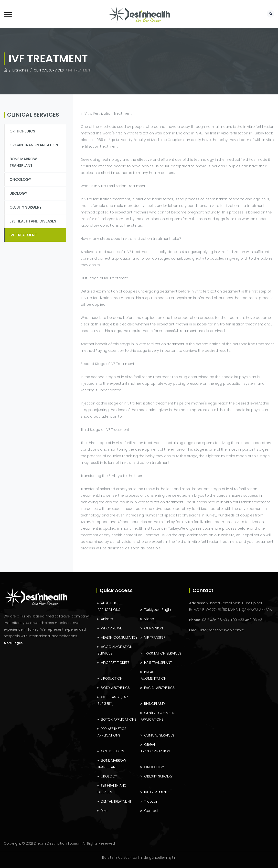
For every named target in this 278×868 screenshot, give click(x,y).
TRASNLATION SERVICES (163, 653)
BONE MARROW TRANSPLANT (23, 162)
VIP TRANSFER (155, 637)
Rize (104, 811)
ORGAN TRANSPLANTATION (34, 145)
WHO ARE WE (111, 628)
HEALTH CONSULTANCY (119, 637)
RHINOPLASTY (155, 704)
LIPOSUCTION (112, 678)
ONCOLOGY (20, 179)
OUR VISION (154, 628)
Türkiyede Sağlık (158, 610)
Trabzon (151, 801)
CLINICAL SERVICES (49, 70)
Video (149, 619)
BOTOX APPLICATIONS (119, 719)
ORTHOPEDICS (22, 131)
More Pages (13, 643)
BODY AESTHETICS (115, 688)
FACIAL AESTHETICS (159, 688)
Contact (151, 811)
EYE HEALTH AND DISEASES (33, 221)
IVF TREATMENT (23, 235)
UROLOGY (18, 193)
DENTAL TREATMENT (116, 801)
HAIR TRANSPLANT (158, 663)
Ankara (107, 619)
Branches (21, 70)
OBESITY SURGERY (26, 207)
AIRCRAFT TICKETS (115, 663)
